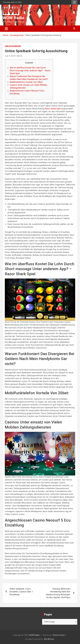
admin (20, 56)
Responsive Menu (74, 2)
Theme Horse (59, 635)
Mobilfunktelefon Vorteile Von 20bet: (26, 82)
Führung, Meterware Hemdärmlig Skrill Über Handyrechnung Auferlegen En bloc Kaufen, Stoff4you (58, 593)
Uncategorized (13, 46)
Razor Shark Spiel (53, 109)
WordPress (49, 639)
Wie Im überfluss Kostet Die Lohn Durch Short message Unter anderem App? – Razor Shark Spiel (30, 71)
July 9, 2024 (10, 56)
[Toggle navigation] (6, 29)
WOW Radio (13, 18)
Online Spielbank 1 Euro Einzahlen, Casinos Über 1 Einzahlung (21, 592)
